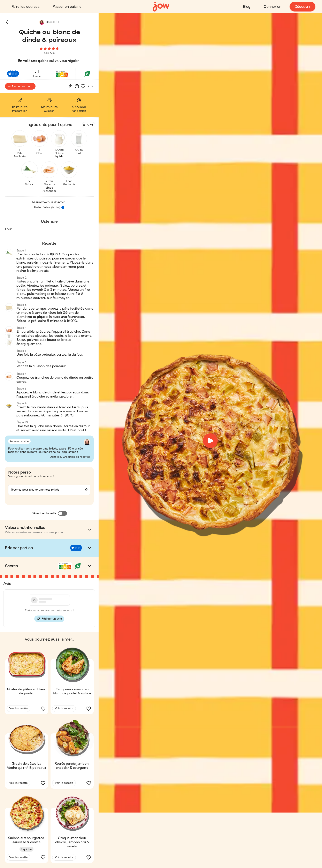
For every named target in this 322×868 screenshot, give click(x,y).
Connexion (273, 7)
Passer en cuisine (67, 7)
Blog (247, 7)
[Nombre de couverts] (88, 125)
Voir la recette (18, 708)
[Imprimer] (77, 86)
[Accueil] (161, 7)
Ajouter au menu (20, 86)
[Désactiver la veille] (62, 513)
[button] (8, 22)
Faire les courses (25, 7)
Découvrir (302, 7)
